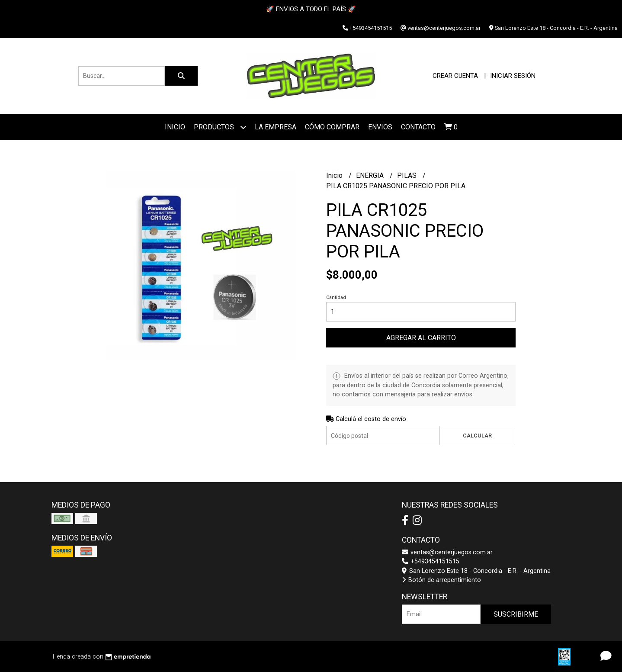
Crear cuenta (455, 76)
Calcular (477, 436)
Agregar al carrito (421, 338)
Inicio (175, 127)
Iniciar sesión (513, 76)
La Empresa (276, 127)
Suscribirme (516, 614)
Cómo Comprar (332, 127)
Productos (220, 127)
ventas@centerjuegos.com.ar (447, 552)
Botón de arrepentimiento (441, 580)
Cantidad (336, 297)
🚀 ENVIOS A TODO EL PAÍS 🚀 (311, 9)
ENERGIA (371, 175)
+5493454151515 (431, 561)
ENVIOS (380, 127)
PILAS (408, 175)
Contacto (418, 127)
